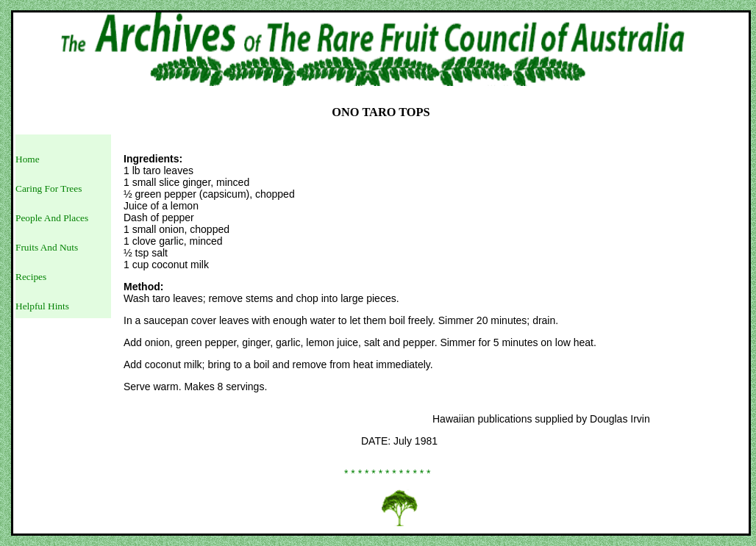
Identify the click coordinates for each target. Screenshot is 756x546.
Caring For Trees (49, 188)
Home (28, 159)
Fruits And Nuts (47, 247)
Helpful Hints (42, 306)
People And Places (52, 218)
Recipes (31, 277)
